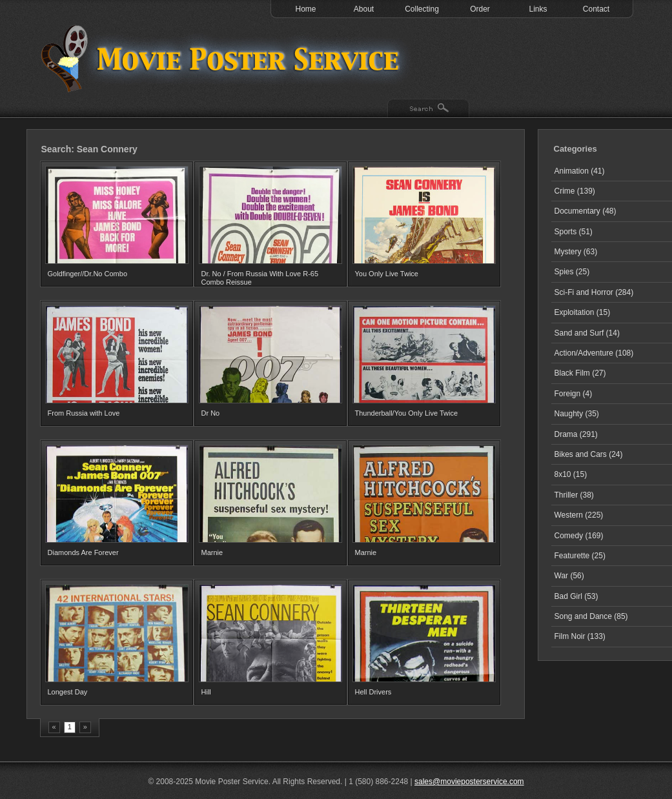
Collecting (422, 9)
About (364, 9)
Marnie (212, 552)
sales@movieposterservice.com (469, 782)
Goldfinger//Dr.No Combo (88, 274)
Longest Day (68, 692)
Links (538, 9)
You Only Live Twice (387, 274)
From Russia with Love (84, 413)
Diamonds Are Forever (83, 552)
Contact (596, 9)
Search (428, 109)
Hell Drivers (373, 692)
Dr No (211, 413)
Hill (206, 692)
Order (480, 9)
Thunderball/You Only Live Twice (407, 413)
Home (305, 9)
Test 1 (223, 58)
